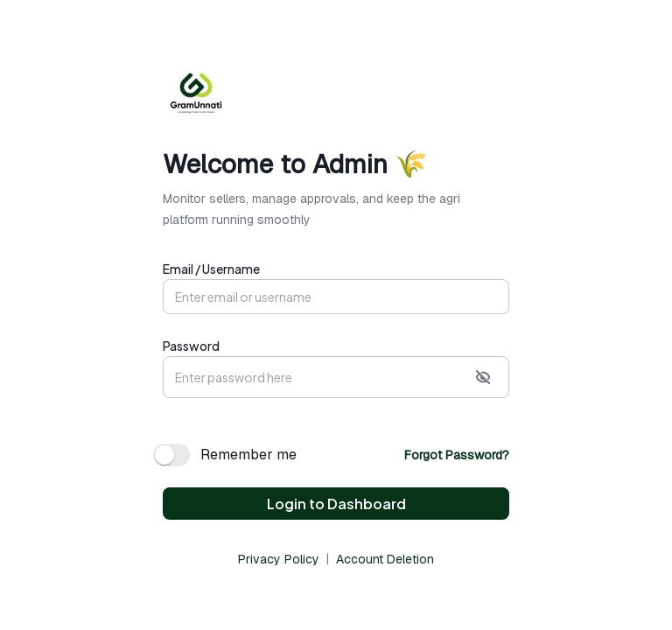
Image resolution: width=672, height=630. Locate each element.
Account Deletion (385, 559)
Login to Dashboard (336, 504)
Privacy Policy (279, 559)
